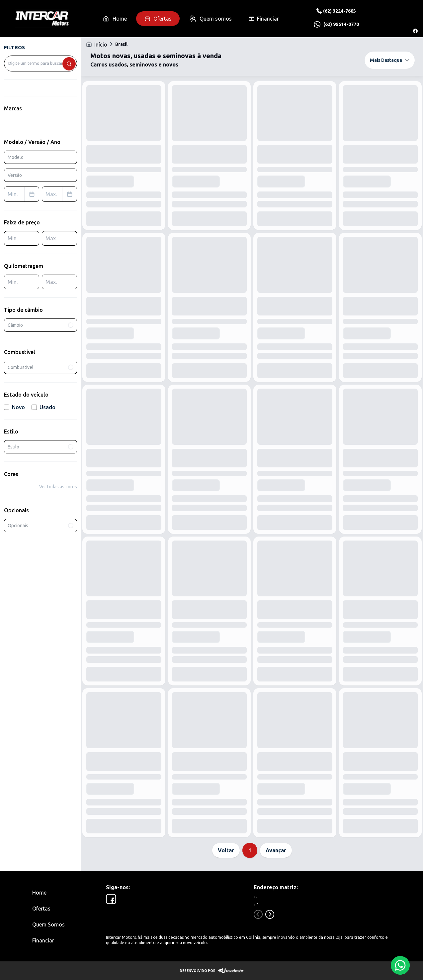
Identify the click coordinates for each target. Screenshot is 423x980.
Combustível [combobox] (41, 367)
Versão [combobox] (15, 175)
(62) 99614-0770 (341, 24)
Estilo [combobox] (41, 447)
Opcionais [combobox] (41, 526)
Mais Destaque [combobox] (390, 60)
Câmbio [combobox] (41, 325)
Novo (14, 407)
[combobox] (41, 63)
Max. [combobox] (61, 194)
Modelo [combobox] (16, 157)
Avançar (276, 850)
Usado (43, 407)
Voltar (226, 850)
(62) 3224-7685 (339, 11)
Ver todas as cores (58, 487)
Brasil (121, 44)
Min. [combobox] (23, 194)
